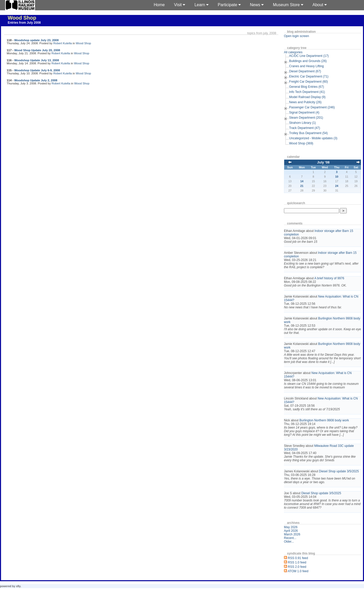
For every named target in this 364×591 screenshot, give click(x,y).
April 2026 (291, 531)
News (257, 5)
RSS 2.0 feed (297, 567)
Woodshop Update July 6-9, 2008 (37, 70)
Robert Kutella (63, 43)
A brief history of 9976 (329, 278)
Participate (229, 5)
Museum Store (288, 5)
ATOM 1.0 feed (298, 571)
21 (302, 186)
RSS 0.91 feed (298, 558)
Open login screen (296, 36)
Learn (201, 5)
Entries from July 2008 (24, 23)
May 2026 (291, 527)
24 (337, 186)
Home (159, 5)
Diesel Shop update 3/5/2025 (339, 471)
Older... (289, 542)
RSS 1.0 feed (297, 562)
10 (337, 177)
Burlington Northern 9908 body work (324, 420)
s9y (18, 586)
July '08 (323, 162)
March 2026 (292, 534)
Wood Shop (22, 18)
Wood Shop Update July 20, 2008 (37, 50)
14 (302, 181)
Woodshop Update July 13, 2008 (37, 60)
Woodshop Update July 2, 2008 (36, 80)
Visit (180, 5)
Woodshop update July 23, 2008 (36, 40)
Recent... (290, 538)
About (320, 5)
